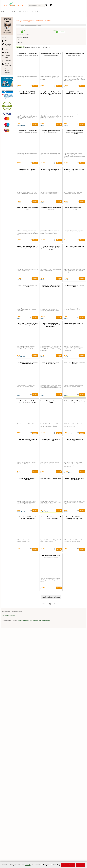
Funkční (36, 865)
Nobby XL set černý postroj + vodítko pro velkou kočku (28, 170)
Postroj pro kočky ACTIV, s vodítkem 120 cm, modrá (28, 93)
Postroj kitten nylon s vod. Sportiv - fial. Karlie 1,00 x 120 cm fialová (28, 247)
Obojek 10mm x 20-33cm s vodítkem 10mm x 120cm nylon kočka (28, 324)
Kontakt (29, 12)
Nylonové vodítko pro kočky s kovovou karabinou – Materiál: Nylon (26, 541)
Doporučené (19, 47)
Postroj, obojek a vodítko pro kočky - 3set (75, 401)
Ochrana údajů (22, 12)
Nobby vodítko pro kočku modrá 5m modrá (51, 401)
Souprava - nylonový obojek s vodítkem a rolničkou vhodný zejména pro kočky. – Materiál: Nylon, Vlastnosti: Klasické (26, 348)
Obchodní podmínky (6, 12)
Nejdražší (33, 47)
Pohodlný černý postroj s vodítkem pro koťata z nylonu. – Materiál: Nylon (51, 270)
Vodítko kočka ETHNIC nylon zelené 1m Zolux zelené (51, 556)
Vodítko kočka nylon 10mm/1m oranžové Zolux (28, 440)
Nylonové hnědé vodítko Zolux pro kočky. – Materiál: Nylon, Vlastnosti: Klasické (74, 541)
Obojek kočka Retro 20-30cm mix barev (75, 286)
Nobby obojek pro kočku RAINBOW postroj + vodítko (28, 401)
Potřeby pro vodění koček (33, 21)
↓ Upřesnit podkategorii (23, 37)
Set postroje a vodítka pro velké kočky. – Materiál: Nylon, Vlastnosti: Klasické (73, 193)
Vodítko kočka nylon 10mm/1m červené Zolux (51, 440)
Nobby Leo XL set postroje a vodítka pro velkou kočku (75, 170)
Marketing (56, 865)
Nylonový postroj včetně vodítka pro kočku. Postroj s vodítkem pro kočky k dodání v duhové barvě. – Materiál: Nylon (27, 503)
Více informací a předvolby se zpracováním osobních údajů (34, 620)
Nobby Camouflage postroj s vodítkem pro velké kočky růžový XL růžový (75, 132)
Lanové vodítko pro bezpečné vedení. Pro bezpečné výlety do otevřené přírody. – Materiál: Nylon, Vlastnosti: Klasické (50, 425)
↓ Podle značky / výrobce (23, 35)
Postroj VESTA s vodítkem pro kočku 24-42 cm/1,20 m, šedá (75, 93)
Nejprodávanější (40, 47)
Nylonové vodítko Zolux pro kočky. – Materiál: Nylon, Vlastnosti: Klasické (51, 541)
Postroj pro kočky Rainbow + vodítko (28, 479)
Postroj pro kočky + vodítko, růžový (51, 478)
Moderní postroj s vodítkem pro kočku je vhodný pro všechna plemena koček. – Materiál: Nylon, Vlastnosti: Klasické (51, 503)
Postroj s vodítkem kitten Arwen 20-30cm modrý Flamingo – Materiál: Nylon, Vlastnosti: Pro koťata (51, 78)
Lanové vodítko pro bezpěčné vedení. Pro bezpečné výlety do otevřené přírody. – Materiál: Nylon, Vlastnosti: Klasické (50, 232)
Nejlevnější (27, 47)
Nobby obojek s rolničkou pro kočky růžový (75, 324)
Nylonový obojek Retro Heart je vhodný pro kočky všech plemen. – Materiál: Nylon (74, 309)
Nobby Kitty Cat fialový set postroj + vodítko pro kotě (51, 170)
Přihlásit (34, 12)
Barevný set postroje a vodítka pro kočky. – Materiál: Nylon (27, 424)
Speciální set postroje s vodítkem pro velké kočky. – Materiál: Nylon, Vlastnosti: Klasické (27, 193)
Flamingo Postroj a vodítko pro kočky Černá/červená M (51, 131)
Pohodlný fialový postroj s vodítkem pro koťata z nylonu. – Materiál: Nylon (27, 270)
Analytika (45, 865)
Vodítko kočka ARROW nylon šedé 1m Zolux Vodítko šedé (51, 518)
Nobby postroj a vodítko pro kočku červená (75, 363)
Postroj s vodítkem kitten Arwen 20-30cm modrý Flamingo (51, 54)
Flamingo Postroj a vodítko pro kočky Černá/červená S (75, 54)
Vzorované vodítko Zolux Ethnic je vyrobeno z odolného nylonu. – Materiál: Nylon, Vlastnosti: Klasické (51, 580)
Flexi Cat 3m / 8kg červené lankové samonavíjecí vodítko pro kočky (51, 286)
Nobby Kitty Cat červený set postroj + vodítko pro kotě (28, 363)
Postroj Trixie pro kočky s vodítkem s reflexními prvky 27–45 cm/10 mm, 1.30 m (51, 93)
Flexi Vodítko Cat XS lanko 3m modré (28, 286)
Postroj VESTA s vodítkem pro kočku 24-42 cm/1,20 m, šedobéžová (28, 54)
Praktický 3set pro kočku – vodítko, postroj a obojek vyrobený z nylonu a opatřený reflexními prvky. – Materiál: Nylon (75, 425)
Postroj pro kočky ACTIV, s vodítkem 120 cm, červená (75, 440)
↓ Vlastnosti (20, 42)
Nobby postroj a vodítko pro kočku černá (28, 208)
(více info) (28, 865)
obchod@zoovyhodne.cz (9, 616)
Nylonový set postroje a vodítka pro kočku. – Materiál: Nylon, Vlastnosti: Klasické (74, 386)
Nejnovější (47, 47)
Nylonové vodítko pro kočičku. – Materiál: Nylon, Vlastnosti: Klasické (26, 463)
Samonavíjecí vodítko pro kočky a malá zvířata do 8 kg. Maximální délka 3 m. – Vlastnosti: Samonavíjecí (74, 271)
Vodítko (48, 21)
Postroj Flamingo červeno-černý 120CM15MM (75, 479)
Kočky (18, 21)
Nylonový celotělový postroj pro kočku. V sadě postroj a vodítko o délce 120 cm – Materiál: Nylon (74, 503)
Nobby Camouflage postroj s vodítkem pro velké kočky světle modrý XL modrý (51, 325)
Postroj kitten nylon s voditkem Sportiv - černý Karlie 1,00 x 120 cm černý (51, 248)
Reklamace (15, 12)
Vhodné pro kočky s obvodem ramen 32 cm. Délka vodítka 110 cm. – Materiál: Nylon (50, 154)
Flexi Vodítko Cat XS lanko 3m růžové (75, 247)
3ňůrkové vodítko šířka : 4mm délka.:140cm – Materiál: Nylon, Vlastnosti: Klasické (74, 231)
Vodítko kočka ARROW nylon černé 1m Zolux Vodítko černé (28, 518)
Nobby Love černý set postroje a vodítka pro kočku (51, 363)
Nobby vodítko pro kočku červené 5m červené (51, 208)
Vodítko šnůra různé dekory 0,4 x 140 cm (75, 208)
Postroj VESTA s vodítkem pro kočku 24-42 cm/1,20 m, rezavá (28, 131)
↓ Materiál (20, 40)
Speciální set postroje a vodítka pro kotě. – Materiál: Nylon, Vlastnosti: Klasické (50, 193)
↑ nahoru (58, 604)
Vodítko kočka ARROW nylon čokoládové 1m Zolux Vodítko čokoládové (75, 518)
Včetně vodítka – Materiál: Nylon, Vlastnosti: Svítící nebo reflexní (27, 77)
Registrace (40, 12)
